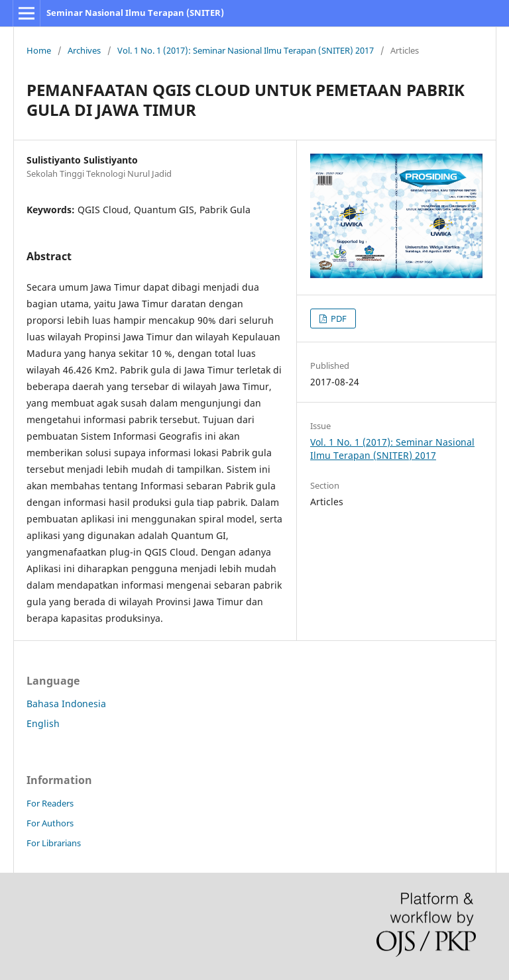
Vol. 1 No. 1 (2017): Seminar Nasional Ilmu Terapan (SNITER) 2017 (246, 50)
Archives (84, 50)
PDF (338, 318)
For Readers (50, 803)
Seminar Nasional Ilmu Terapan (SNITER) (135, 13)
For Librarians (54, 843)
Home (39, 50)
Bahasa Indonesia (66, 704)
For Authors (50, 823)
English (43, 723)
